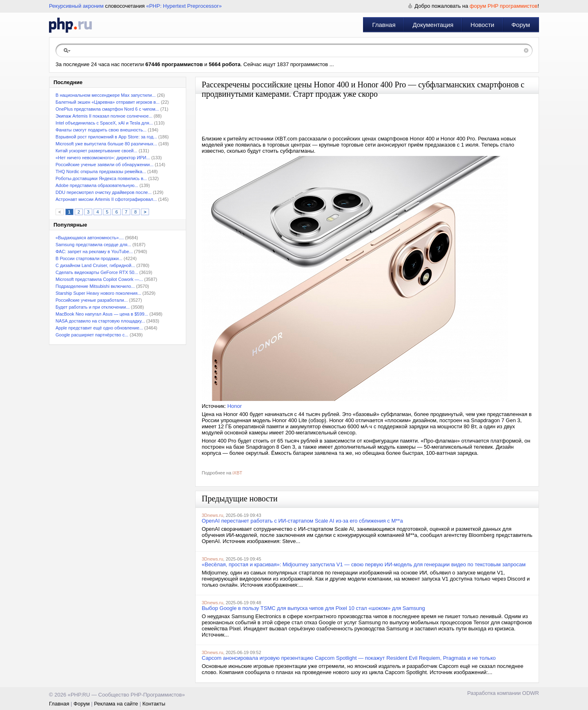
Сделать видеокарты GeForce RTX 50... (97, 272)
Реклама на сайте (116, 704)
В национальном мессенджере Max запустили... (106, 95)
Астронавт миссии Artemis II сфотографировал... (106, 199)
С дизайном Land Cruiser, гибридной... (95, 265)
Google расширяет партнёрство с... (92, 335)
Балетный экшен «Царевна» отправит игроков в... (108, 102)
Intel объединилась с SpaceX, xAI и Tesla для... (104, 123)
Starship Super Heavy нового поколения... (98, 293)
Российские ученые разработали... (92, 300)
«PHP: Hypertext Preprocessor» (184, 6)
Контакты (154, 704)
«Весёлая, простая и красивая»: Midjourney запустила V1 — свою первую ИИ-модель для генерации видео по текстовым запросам (364, 564)
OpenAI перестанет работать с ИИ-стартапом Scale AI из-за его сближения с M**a (302, 521)
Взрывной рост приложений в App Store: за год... (106, 137)
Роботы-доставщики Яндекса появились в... (101, 178)
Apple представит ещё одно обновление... (99, 328)
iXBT (237, 473)
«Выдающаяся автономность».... (90, 238)
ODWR (531, 693)
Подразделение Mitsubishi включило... (95, 286)
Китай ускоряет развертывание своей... (96, 151)
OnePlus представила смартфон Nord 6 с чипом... (107, 109)
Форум (521, 25)
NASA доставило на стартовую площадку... (100, 321)
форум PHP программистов (503, 6)
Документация (433, 25)
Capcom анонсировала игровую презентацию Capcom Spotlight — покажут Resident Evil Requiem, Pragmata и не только (349, 658)
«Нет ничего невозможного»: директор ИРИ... (103, 158)
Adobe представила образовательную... (97, 185)
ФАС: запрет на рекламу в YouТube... (94, 252)
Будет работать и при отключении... (93, 307)
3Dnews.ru (213, 515)
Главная (384, 25)
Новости (482, 25)
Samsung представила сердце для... (93, 245)
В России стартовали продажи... (89, 258)
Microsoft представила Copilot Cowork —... (99, 279)
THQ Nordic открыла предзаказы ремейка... (101, 171)
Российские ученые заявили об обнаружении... (105, 165)
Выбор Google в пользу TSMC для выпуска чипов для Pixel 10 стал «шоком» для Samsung (313, 608)
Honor (235, 406)
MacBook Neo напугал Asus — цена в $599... (102, 314)
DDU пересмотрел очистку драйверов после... (104, 192)
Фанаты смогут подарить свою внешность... (101, 130)
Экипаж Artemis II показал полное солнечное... (104, 116)
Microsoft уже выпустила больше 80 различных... (106, 144)
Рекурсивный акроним (76, 6)
